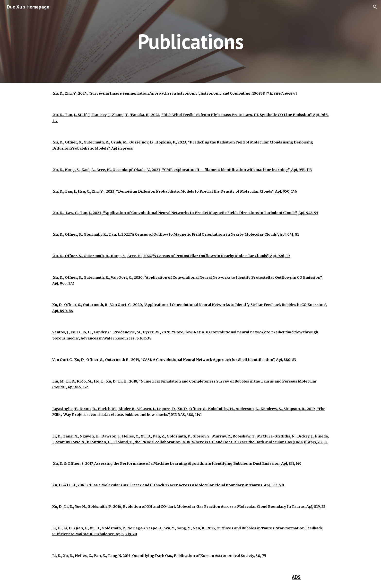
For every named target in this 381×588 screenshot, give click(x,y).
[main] (190, 41)
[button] (375, 7)
